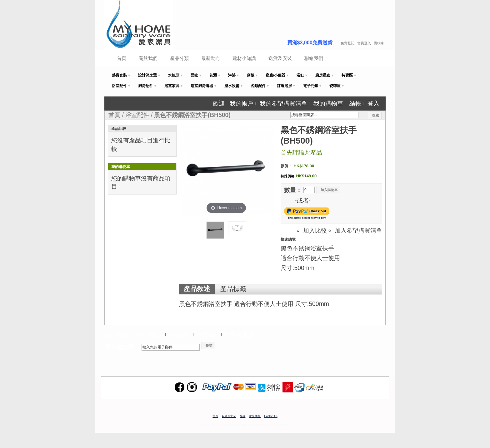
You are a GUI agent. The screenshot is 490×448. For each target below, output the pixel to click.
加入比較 (315, 230)
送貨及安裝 (280, 58)
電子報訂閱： (122, 347)
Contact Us (271, 416)
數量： (293, 190)
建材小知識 (244, 58)
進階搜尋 (208, 334)
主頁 (215, 416)
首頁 (122, 58)
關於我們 (148, 58)
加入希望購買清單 (358, 230)
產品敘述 (197, 289)
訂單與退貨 (239, 334)
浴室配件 (137, 115)
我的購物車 (328, 103)
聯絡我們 (314, 58)
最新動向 (211, 58)
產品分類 (179, 58)
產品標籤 (233, 289)
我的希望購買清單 (283, 103)
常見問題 (255, 416)
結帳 (355, 103)
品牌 (242, 416)
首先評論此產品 (301, 152)
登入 (373, 103)
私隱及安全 (229, 416)
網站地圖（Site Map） (134, 334)
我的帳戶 (242, 103)
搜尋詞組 (180, 334)
